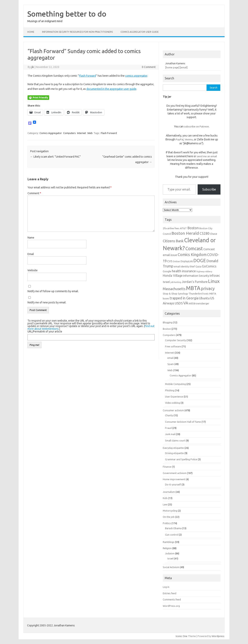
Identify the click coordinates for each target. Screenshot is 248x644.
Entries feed (170, 593)
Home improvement (174, 479)
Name (31, 238)
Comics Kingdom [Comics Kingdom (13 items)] (192, 255)
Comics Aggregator (51, 133)
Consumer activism (173, 410)
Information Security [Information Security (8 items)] (196, 276)
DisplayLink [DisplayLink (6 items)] (187, 261)
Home (31, 32)
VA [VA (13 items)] (186, 303)
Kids (165, 498)
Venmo (189, 139)
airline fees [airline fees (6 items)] (173, 228)
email (170, 358)
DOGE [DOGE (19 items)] (200, 260)
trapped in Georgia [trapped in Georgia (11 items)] (184, 298)
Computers (69, 133)
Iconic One (182, 636)
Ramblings (169, 542)
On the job (169, 517)
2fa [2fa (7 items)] (165, 228)
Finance (167, 467)
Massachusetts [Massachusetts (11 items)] (174, 289)
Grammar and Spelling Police (181, 459)
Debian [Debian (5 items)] (177, 261)
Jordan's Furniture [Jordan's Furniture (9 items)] (195, 282)
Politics (167, 523)
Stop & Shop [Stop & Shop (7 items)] (170, 294)
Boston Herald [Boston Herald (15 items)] (185, 233)
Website (33, 270)
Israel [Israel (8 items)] (166, 282)
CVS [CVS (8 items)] (170, 261)
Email (31, 254)
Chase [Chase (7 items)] (214, 234)
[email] (184, 67)
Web (90, 133)
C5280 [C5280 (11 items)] (205, 233)
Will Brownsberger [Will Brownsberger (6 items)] (199, 303)
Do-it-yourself (173, 484)
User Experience (174, 397)
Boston (167, 329)
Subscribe (209, 189)
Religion (167, 548)
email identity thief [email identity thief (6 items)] (184, 266)
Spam (171, 364)
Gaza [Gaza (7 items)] (198, 266)
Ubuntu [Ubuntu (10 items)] (204, 298)
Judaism (170, 553)
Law (165, 504)
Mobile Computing (175, 384)
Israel (170, 558)
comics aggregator (136, 76)
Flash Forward (87, 76)
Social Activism (171, 567)
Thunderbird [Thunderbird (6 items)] (196, 294)
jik (33, 67)
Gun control (172, 535)
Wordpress (218, 636)
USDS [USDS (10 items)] (179, 303)
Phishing (170, 390)
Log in (166, 587)
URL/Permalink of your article (45, 331)
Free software (173, 346)
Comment (34, 193)
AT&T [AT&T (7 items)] (183, 228)
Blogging (168, 322)
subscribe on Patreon (196, 126)
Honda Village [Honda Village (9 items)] (173, 276)
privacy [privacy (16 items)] (208, 289)
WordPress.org (171, 606)
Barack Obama (173, 528)
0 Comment (149, 67)
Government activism (175, 473)
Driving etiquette (174, 453)
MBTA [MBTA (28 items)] (193, 288)
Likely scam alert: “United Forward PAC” (56, 157)
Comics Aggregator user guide (140, 32)
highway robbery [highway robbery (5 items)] (204, 271)
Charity (169, 415)
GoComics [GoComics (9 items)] (209, 266)
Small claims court (175, 440)
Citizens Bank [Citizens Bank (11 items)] (173, 241)
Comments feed (172, 599)
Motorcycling (170, 511)
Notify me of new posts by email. (47, 302)
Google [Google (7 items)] (167, 271)
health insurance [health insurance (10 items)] (184, 271)
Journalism (169, 492)
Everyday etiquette (173, 448)
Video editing (173, 403)
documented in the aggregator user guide (111, 89)
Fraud (168, 428)
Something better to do (67, 14)
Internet (82, 133)
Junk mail (170, 434)
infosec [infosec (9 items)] (215, 276)
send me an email (207, 156)
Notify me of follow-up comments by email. (53, 291)
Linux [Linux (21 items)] (214, 281)
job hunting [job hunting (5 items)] (176, 282)
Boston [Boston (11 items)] (193, 228)
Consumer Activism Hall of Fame (183, 422)
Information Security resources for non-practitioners (77, 32)
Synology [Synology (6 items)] (183, 294)
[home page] (172, 67)
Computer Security (176, 340)
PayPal (180, 139)
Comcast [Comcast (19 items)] (194, 248)
